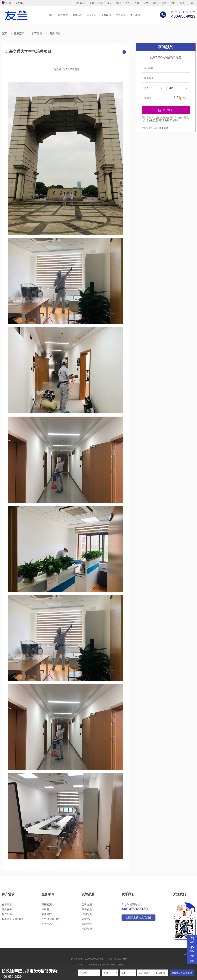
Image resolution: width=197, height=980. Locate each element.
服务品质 (77, 15)
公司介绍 (87, 905)
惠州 (173, 3)
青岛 (164, 3)
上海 (92, 3)
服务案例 (106, 15)
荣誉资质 (87, 909)
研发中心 (87, 919)
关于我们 (135, 15)
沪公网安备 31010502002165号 (87, 959)
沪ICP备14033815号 (118, 959)
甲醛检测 (47, 905)
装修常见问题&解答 (13, 919)
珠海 (182, 3)
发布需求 (7, 905)
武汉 (119, 3)
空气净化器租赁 (51, 919)
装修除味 (47, 914)
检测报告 (87, 914)
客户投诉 (7, 914)
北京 (101, 3)
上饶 (191, 3)
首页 (51, 15)
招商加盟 (87, 929)
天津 (137, 3)
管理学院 (87, 924)
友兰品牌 (121, 15)
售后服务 (7, 909)
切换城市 (20, 3)
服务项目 (92, 15)
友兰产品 (47, 924)
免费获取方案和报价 (182, 973)
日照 (146, 3)
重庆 (110, 3)
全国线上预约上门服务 (138, 917)
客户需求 (63, 15)
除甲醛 (45, 909)
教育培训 (37, 33)
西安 (128, 3)
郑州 (155, 3)
